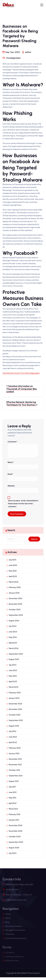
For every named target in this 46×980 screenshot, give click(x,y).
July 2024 (13, 626)
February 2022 (15, 748)
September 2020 (16, 842)
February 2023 (15, 692)
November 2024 (16, 604)
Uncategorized (13, 58)
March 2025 (14, 582)
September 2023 (16, 654)
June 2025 (13, 565)
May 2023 (13, 676)
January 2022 (14, 753)
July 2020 (13, 853)
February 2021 (15, 814)
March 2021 (13, 809)
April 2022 (13, 742)
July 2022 (12, 731)
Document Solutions (14, 927)
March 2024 (14, 648)
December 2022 (15, 704)
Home (8, 915)
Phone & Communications (16, 939)
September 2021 (16, 776)
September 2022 (16, 720)
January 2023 (14, 698)
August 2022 (14, 726)
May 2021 (13, 798)
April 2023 (13, 681)
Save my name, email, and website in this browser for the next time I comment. (23, 504)
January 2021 (14, 820)
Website (11, 486)
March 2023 (14, 687)
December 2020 (16, 825)
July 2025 (13, 560)
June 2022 (13, 737)
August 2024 (14, 621)
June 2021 (13, 792)
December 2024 (16, 598)
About (8, 919)
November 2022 (15, 709)
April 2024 (13, 643)
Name (11, 462)
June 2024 (13, 632)
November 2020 (16, 831)
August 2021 (14, 781)
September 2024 (16, 615)
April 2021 (13, 803)
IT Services (10, 935)
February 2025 (15, 587)
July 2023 (13, 665)
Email (10, 474)
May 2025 (13, 571)
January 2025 (14, 593)
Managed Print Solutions (15, 931)
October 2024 (15, 609)
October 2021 (14, 770)
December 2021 (15, 759)
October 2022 (15, 715)
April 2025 (13, 576)
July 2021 (12, 787)
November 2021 (15, 764)
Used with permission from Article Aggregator (21, 373)
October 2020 (15, 836)
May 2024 (13, 637)
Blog (7, 923)
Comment (12, 442)
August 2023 (14, 659)
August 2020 (14, 848)
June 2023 (13, 670)
